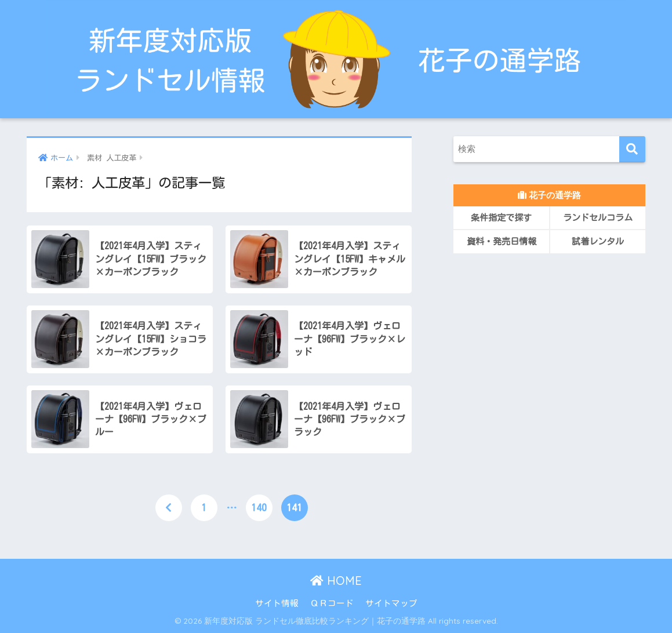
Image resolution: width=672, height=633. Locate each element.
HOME (336, 581)
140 (259, 508)
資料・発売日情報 (502, 241)
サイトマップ (391, 603)
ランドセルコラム (598, 218)
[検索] (632, 149)
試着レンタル (598, 241)
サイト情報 (277, 603)
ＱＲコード (332, 603)
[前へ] (169, 508)
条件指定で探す (501, 218)
